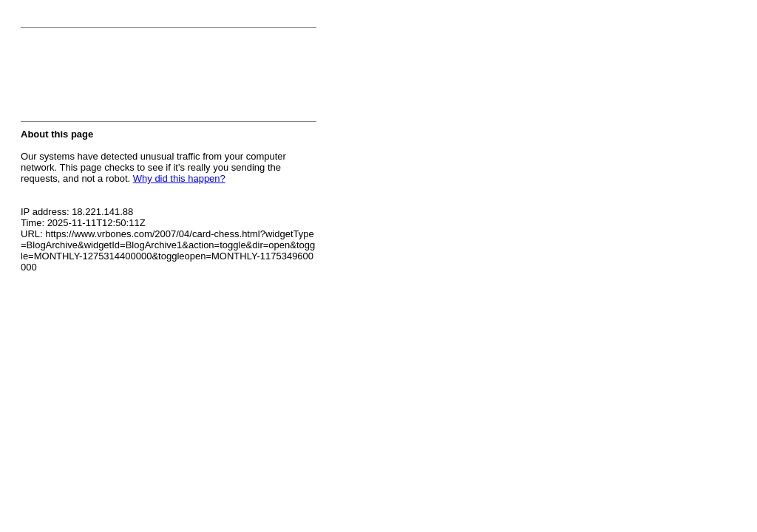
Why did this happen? (179, 178)
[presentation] (133, 79)
